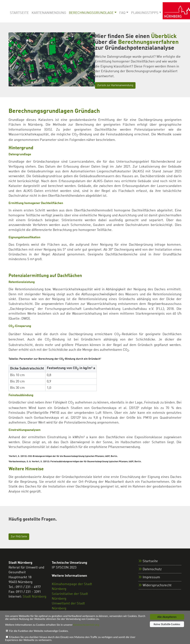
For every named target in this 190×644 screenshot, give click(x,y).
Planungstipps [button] (145, 13)
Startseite (19, 13)
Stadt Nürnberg (35, 597)
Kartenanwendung (49, 13)
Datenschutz (152, 569)
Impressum (151, 577)
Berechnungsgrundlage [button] (91, 13)
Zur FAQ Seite (19, 537)
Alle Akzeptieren (167, 617)
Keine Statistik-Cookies (167, 624)
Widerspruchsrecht (157, 585)
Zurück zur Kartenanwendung (115, 85)
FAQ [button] (122, 13)
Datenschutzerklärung (86, 625)
